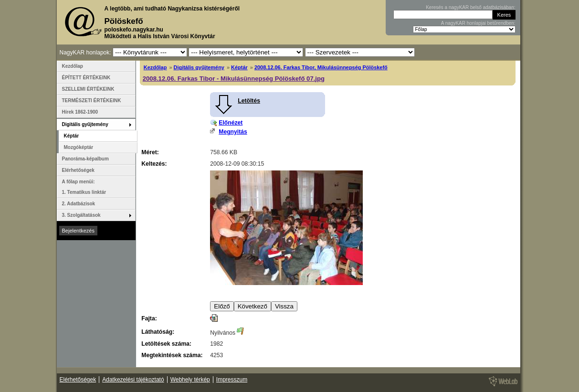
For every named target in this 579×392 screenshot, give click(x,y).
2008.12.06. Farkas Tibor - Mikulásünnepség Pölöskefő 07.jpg (234, 79)
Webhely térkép (190, 380)
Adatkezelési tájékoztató (133, 380)
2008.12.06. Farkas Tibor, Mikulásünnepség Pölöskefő (321, 67)
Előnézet (231, 123)
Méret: (150, 152)
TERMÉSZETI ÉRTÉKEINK (92, 101)
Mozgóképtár (79, 147)
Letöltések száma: (166, 344)
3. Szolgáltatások (81, 215)
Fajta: (149, 318)
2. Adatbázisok (79, 204)
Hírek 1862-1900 (80, 112)
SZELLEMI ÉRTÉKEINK (88, 89)
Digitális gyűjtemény (199, 67)
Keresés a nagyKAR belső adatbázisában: (470, 7)
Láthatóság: (158, 332)
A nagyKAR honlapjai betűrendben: (478, 23)
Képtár (239, 67)
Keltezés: (154, 164)
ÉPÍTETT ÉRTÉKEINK (86, 78)
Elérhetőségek (78, 170)
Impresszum (232, 380)
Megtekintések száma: (172, 355)
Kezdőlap (155, 67)
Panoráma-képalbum (85, 159)
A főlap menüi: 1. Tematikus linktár (84, 187)
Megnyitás (233, 132)
